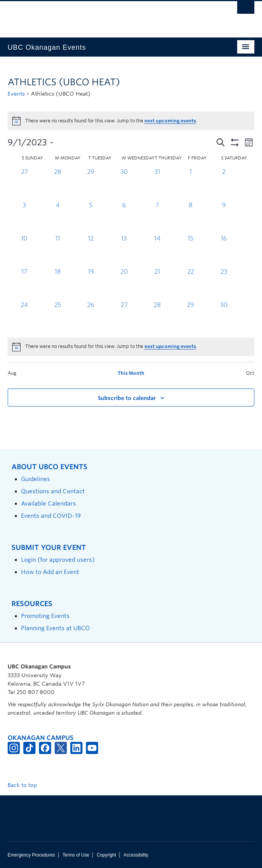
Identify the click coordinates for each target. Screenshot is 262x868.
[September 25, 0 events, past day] (57, 317)
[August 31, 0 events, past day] (157, 184)
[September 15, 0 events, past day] (190, 251)
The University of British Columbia (94, 16)
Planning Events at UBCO (55, 628)
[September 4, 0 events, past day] (57, 217)
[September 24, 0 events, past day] (24, 317)
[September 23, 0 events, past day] (224, 284)
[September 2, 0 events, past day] (224, 184)
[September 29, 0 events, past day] (190, 317)
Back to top (26, 785)
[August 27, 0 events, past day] (24, 184)
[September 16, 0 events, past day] (224, 251)
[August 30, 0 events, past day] (124, 184)
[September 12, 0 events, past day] (91, 251)
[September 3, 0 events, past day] (24, 217)
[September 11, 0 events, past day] (57, 251)
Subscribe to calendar (127, 398)
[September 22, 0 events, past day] (190, 284)
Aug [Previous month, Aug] (12, 373)
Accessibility (136, 855)
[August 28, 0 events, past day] (57, 184)
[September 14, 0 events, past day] (157, 251)
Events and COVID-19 (51, 516)
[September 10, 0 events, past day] (24, 251)
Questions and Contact (53, 491)
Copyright (106, 855)
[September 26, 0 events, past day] (91, 317)
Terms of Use (76, 855)
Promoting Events (45, 616)
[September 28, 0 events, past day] (157, 317)
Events (16, 94)
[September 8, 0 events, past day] (190, 217)
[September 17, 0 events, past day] (24, 284)
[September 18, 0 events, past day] (57, 284)
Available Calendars (49, 503)
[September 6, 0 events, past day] (124, 217)
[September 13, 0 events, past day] (124, 251)
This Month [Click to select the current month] (131, 373)
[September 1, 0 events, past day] (190, 184)
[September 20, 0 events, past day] (124, 284)
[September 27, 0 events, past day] (124, 317)
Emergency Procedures (31, 855)
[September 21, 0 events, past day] (157, 284)
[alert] (131, 347)
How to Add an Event (50, 572)
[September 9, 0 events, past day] (224, 217)
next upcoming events (170, 121)
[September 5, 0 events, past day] (91, 217)
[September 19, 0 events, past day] (91, 284)
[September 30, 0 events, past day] (224, 317)
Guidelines (36, 479)
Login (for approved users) (58, 560)
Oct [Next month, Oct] (250, 373)
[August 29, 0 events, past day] (91, 184)
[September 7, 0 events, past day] (157, 217)
